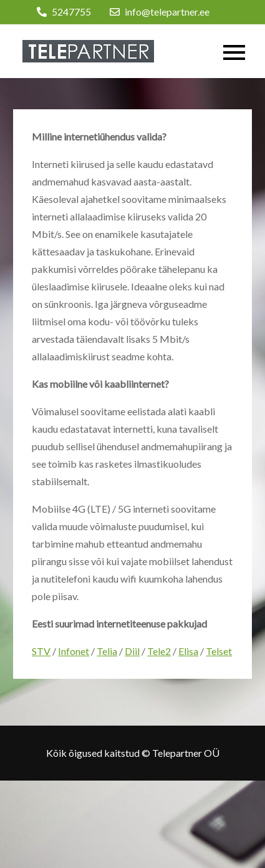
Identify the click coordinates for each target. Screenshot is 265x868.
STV (41, 651)
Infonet (74, 651)
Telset (219, 651)
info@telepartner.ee (160, 12)
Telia (107, 651)
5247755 (64, 12)
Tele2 (159, 651)
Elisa (188, 651)
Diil (132, 651)
